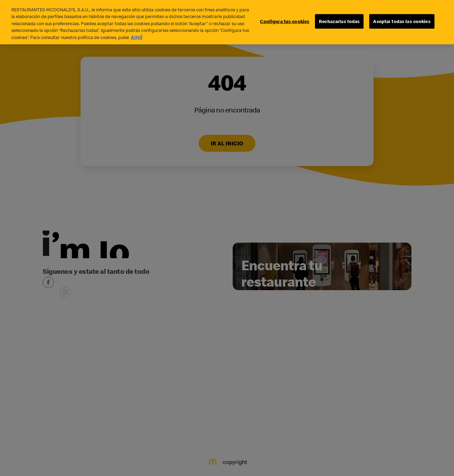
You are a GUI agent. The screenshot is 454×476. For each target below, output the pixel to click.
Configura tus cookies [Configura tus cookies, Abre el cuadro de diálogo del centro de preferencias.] (285, 18)
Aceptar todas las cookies (402, 18)
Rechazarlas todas (339, 18)
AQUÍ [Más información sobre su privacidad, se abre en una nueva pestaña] (137, 34)
